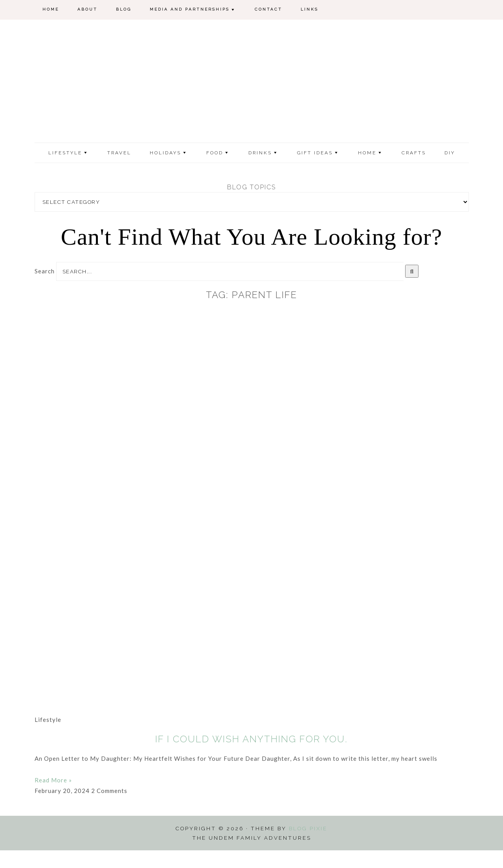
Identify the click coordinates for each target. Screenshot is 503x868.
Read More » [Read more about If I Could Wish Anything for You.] (53, 798)
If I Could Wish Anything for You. (251, 757)
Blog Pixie (308, 846)
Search (45, 289)
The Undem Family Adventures (252, 92)
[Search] (412, 289)
